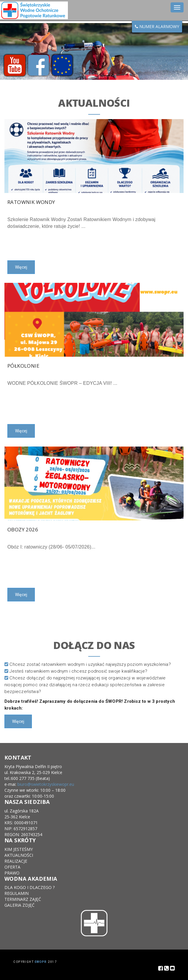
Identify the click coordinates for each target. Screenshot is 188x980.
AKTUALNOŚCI (19, 855)
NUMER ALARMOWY (157, 26)
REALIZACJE (16, 861)
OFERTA (12, 867)
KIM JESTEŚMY (19, 849)
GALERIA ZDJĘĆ (19, 905)
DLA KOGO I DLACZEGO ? (30, 887)
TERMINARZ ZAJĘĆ (23, 899)
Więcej (21, 267)
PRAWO (12, 873)
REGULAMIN (17, 893)
